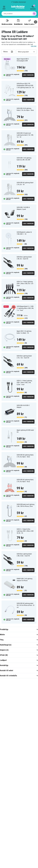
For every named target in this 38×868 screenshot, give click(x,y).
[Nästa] (36, 22)
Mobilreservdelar (7, 22)
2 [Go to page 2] (19, 657)
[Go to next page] (29, 657)
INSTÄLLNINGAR (19, 863)
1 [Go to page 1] (14, 657)
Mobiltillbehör (18, 22)
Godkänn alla (19, 857)
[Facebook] (4, 784)
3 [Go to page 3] (24, 657)
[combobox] (19, 14)
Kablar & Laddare (30, 22)
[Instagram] (9, 784)
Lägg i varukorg (28, 75)
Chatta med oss (19, 703)
